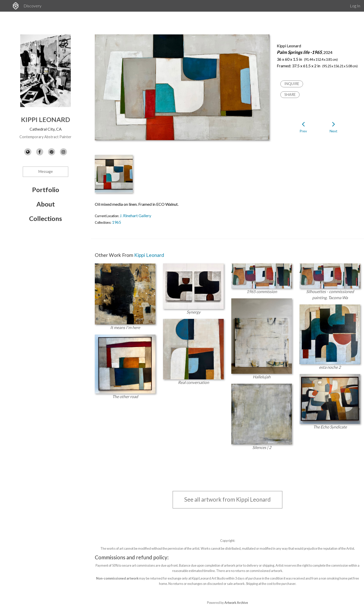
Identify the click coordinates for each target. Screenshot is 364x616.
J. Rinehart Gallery (135, 215)
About (46, 204)
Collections (45, 218)
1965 (117, 222)
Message (46, 171)
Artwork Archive (236, 603)
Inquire (292, 84)
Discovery (32, 6)
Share (290, 95)
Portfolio (46, 190)
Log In (355, 6)
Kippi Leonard (45, 119)
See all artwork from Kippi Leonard (227, 499)
